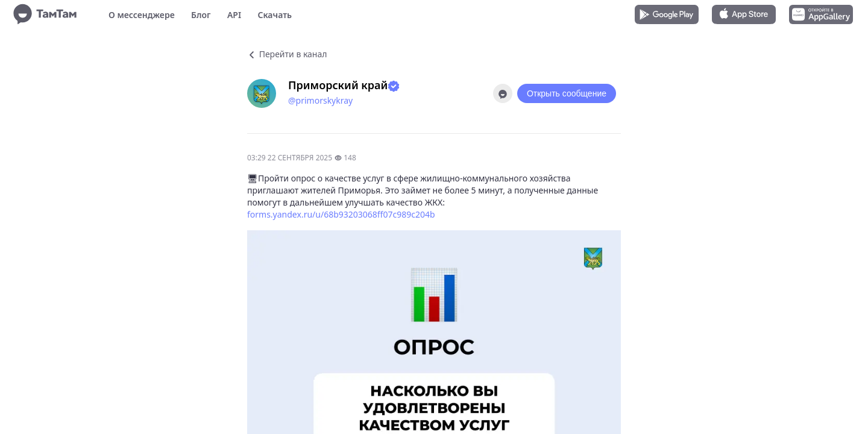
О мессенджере (142, 15)
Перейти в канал (287, 54)
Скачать (275, 15)
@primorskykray (320, 100)
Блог (201, 15)
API (234, 15)
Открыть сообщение (567, 93)
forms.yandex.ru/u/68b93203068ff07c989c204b (341, 214)
